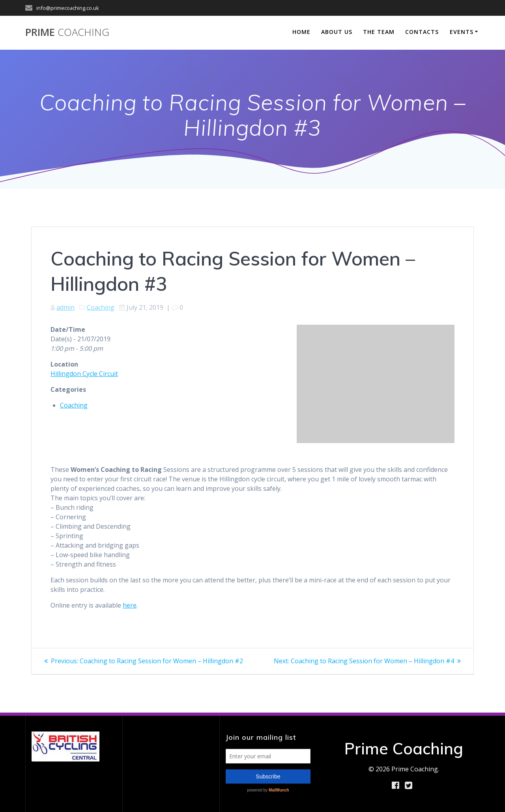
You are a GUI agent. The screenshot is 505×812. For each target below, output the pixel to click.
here (130, 605)
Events (462, 32)
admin (65, 307)
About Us (337, 32)
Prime (67, 32)
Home (301, 32)
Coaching (101, 307)
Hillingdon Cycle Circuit (84, 374)
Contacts (422, 32)
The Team (379, 32)
